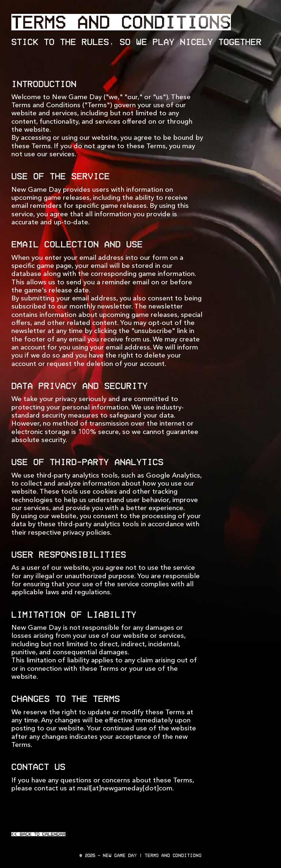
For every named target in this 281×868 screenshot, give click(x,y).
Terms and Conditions (173, 855)
